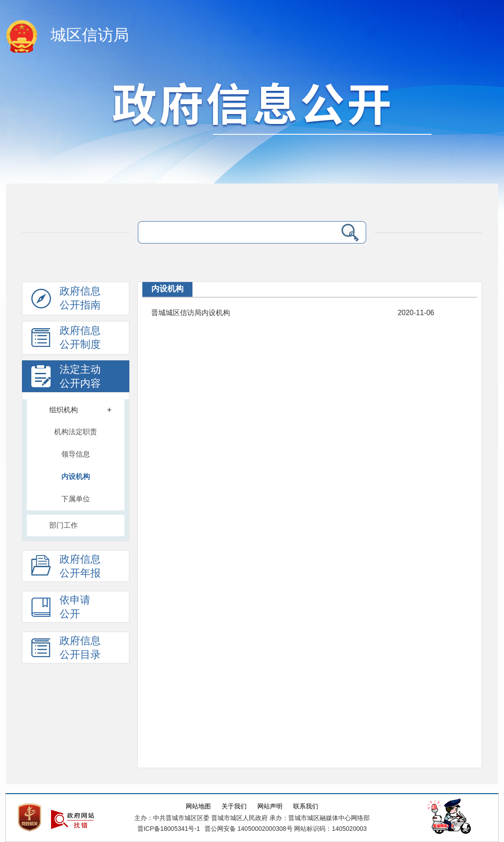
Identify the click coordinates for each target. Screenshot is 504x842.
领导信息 (76, 454)
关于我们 (234, 806)
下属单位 (76, 499)
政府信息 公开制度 (66, 340)
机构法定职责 (76, 432)
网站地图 (198, 806)
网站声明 (270, 806)
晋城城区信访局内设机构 (191, 313)
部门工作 (64, 525)
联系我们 (306, 806)
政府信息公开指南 (66, 300)
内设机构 (76, 477)
